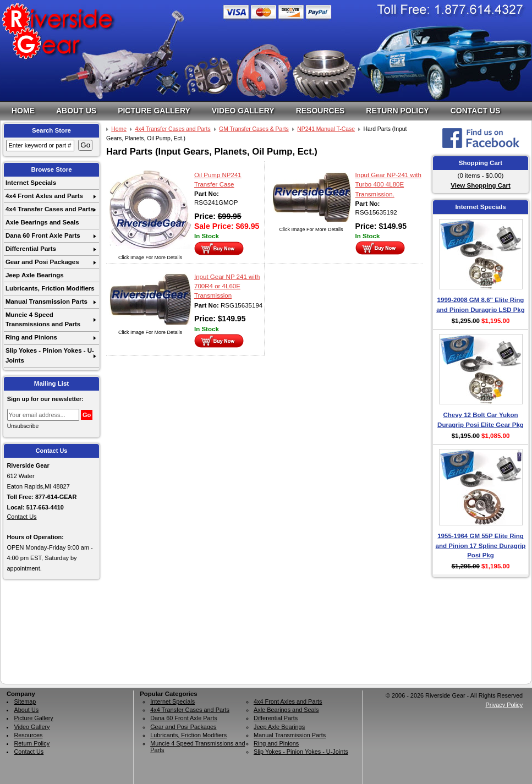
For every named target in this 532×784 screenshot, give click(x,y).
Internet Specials (31, 183)
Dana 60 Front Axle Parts (43, 235)
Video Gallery (243, 111)
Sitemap (25, 701)
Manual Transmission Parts (46, 301)
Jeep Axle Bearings (35, 275)
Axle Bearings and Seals (42, 222)
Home (23, 111)
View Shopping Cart (481, 185)
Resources (320, 111)
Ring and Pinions (31, 337)
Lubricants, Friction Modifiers (50, 288)
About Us (76, 111)
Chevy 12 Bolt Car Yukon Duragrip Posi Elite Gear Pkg (481, 420)
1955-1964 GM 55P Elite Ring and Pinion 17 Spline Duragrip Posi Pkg (481, 545)
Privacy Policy (504, 705)
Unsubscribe (23, 426)
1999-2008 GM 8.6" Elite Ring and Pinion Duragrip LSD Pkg (481, 305)
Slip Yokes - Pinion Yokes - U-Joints (50, 355)
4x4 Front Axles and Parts (44, 196)
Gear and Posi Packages (42, 262)
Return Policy (397, 111)
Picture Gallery (154, 111)
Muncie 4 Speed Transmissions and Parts (43, 319)
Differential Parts (31, 249)
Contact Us (476, 111)
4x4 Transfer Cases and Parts (50, 209)
